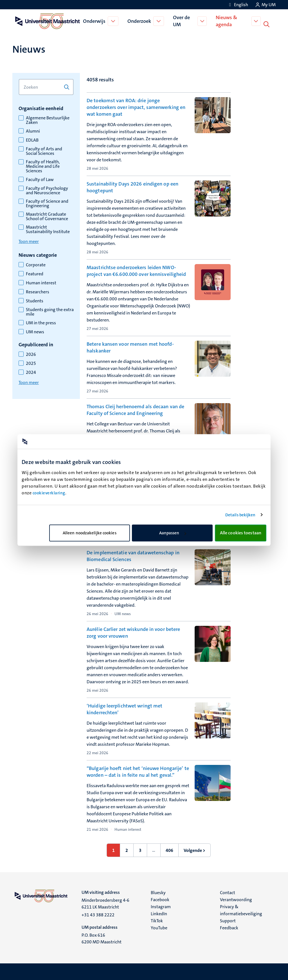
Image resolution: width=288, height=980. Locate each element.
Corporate (36, 264)
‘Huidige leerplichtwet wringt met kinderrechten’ (124, 709)
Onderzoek (139, 21)
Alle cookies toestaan (241, 533)
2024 (31, 372)
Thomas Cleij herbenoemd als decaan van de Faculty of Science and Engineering (135, 409)
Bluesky (158, 892)
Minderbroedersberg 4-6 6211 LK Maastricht (105, 903)
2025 (31, 363)
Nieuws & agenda (227, 21)
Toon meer (29, 241)
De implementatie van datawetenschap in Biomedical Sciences (133, 555)
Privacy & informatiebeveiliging (241, 910)
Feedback (229, 927)
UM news (35, 331)
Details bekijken (240, 515)
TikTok (157, 920)
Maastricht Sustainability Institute (48, 229)
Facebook (160, 899)
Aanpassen (173, 533)
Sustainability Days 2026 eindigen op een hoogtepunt (132, 187)
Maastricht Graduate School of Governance (47, 216)
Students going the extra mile (50, 311)
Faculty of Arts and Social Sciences (44, 151)
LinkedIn (159, 913)
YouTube (159, 927)
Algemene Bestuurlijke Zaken (48, 120)
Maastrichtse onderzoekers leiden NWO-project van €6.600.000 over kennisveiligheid (136, 270)
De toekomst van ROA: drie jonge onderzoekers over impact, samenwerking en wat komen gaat (136, 107)
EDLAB (32, 140)
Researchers (38, 291)
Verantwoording (236, 899)
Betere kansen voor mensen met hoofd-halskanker (130, 347)
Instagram (161, 906)
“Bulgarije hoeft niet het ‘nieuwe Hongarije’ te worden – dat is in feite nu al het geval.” (138, 771)
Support (228, 920)
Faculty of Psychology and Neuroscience (47, 190)
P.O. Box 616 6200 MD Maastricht (102, 938)
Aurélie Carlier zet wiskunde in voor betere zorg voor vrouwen (133, 632)
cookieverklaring (49, 493)
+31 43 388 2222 (98, 914)
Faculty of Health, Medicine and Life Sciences (43, 166)
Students (35, 300)
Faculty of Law (40, 179)
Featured (35, 273)
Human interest (41, 282)
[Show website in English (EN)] (238, 5)
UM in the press (41, 322)
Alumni (33, 131)
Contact (228, 892)
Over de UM (182, 21)
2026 (31, 354)
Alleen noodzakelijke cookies (90, 533)
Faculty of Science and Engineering (47, 203)
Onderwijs (94, 21)
